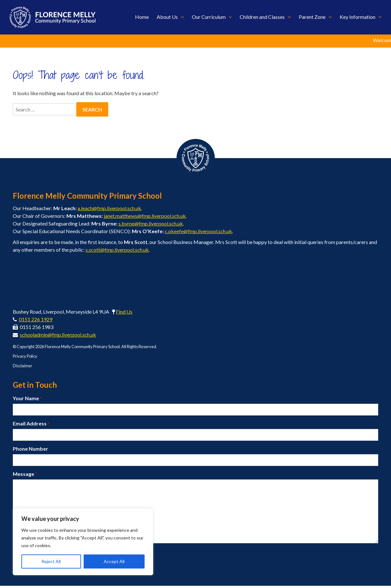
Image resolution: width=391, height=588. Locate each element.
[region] (83, 542)
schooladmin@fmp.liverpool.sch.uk (58, 336)
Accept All (114, 561)
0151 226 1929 (36, 321)
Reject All (51, 561)
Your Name (27, 400)
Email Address (31, 425)
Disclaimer (23, 368)
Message (25, 476)
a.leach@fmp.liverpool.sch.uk (109, 210)
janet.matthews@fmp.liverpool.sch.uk (145, 218)
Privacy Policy (25, 358)
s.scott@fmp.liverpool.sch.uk (117, 252)
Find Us (124, 313)
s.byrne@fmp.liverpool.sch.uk (151, 225)
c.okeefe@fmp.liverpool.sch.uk (198, 233)
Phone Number (30, 451)
